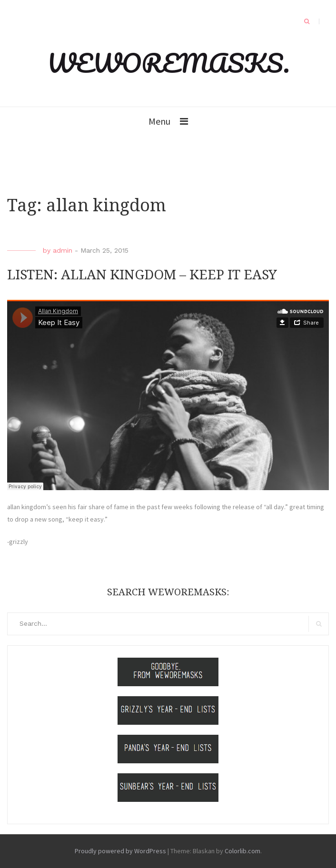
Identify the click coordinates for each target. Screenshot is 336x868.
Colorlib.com (242, 851)
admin (63, 250)
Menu (159, 121)
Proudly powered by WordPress (120, 851)
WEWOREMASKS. (168, 63)
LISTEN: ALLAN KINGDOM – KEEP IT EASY (142, 275)
